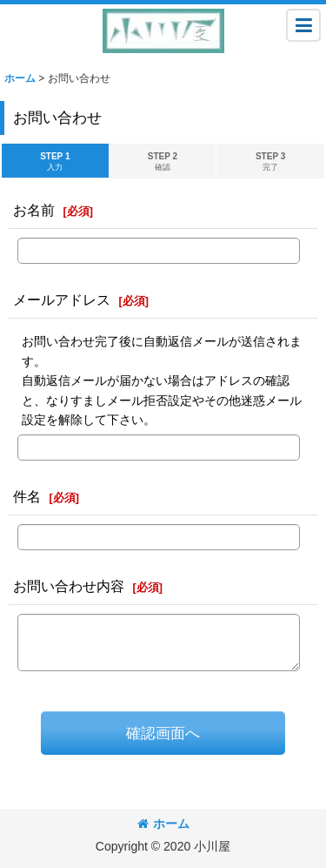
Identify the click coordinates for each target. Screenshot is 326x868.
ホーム (163, 824)
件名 (27, 496)
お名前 (34, 210)
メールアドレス (62, 299)
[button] (303, 25)
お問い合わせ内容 (69, 586)
